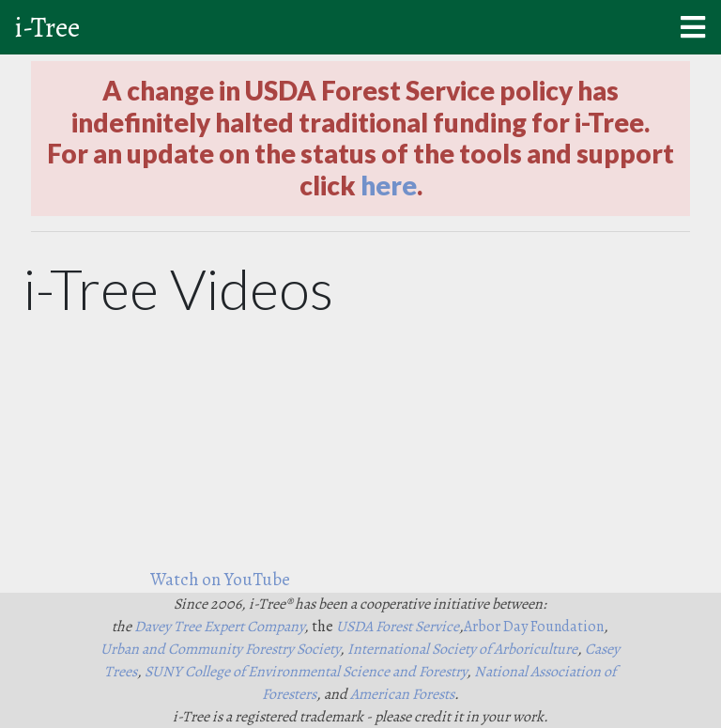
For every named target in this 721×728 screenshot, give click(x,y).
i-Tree (47, 27)
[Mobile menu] (693, 28)
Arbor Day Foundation (534, 627)
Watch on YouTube (220, 579)
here (389, 185)
